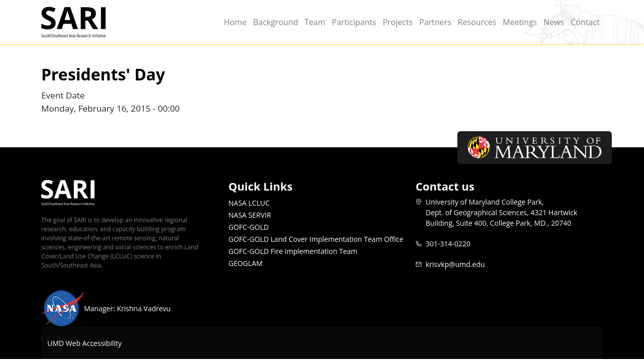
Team (315, 22)
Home (235, 22)
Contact (585, 22)
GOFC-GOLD (249, 227)
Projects (398, 22)
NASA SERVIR (250, 215)
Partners (435, 22)
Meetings (520, 22)
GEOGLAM (246, 263)
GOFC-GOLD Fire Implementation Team (293, 251)
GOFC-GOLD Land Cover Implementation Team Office (316, 239)
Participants (354, 22)
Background (276, 22)
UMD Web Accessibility (85, 343)
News (554, 22)
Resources (477, 22)
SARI (85, 22)
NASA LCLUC (249, 203)
